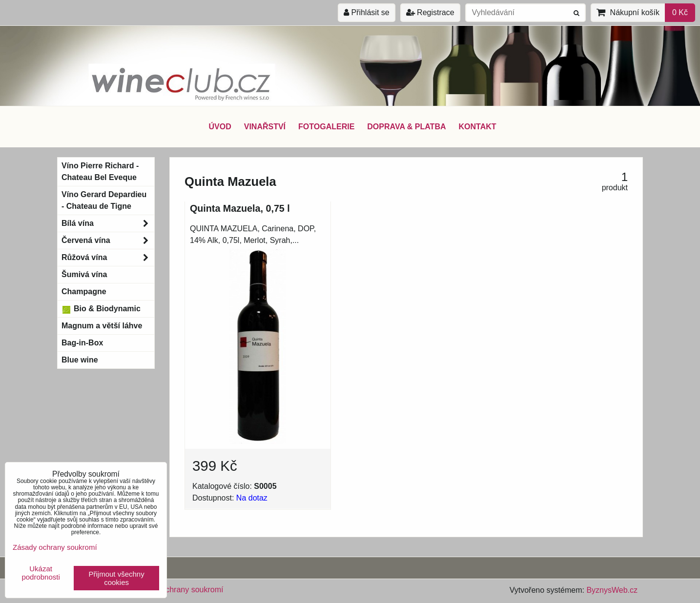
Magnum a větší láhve (102, 326)
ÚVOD (220, 127)
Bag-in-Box (82, 343)
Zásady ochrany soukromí (178, 590)
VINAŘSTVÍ (265, 127)
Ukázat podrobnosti (41, 573)
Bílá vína (108, 223)
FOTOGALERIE (326, 127)
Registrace (430, 12)
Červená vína (108, 241)
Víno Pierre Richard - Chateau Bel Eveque (100, 171)
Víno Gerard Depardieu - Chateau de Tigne (104, 200)
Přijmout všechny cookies (117, 578)
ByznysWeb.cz (612, 590)
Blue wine (80, 360)
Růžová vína (108, 258)
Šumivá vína (84, 274)
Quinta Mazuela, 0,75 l (240, 208)
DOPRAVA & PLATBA (406, 127)
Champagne (84, 291)
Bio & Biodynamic (101, 309)
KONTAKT (478, 127)
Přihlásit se (367, 12)
